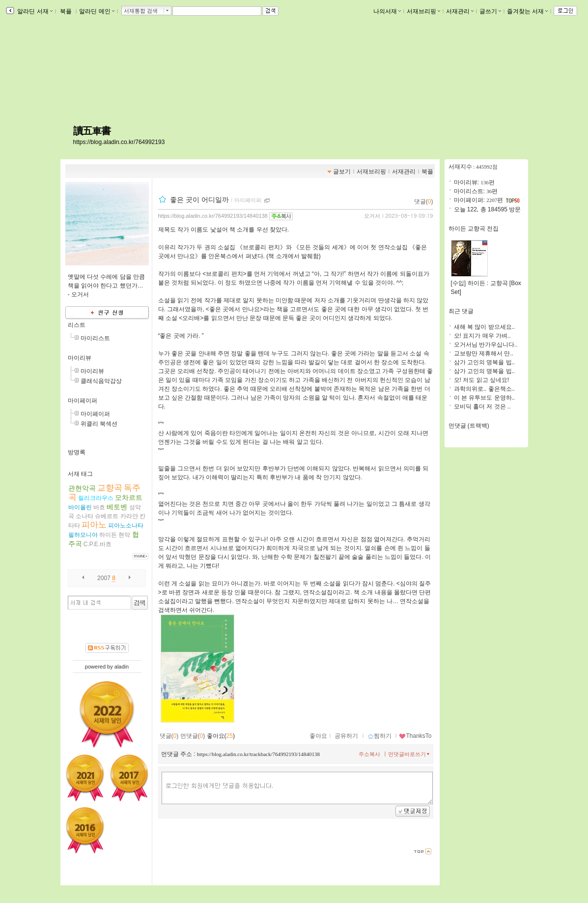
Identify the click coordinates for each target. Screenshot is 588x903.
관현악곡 (82, 488)
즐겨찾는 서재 (527, 11)
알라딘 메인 (97, 11)
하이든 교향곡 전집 (474, 229)
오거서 (372, 216)
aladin (122, 667)
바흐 (99, 507)
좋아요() (221, 736)
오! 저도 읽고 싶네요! (482, 380)
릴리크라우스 (96, 498)
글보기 (342, 172)
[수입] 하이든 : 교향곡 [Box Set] (486, 284)
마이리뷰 (80, 358)
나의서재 (387, 11)
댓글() (424, 202)
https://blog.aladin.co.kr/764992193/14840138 (213, 216)
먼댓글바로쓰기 (410, 754)
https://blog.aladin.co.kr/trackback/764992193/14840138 (258, 754)
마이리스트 (95, 338)
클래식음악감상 (101, 381)
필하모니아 (83, 535)
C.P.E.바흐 (98, 544)
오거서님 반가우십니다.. (486, 345)
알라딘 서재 (34, 11)
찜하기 (379, 736)
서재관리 (460, 11)
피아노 (94, 525)
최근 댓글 (461, 311)
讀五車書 (92, 131)
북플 (66, 11)
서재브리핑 (423, 11)
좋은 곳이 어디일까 (199, 200)
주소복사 (369, 754)
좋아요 (318, 736)
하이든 (108, 535)
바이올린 (80, 507)
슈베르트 (107, 516)
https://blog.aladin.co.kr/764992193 (119, 142)
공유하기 (346, 736)
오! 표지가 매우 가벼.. (482, 336)
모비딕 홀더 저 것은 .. (482, 407)
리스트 (77, 325)
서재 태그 (80, 474)
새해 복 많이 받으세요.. (485, 327)
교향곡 (110, 488)
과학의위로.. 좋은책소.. (485, 389)
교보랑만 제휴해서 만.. (484, 353)
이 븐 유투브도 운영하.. (485, 398)
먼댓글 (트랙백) (469, 426)
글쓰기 (490, 11)
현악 (124, 535)
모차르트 (129, 497)
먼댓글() (193, 736)
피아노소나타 (126, 525)
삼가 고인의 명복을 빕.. (485, 362)
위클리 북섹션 (99, 424)
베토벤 (117, 507)
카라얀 (129, 516)
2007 (104, 578)
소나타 (84, 516)
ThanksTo (415, 736)
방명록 (77, 452)
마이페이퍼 (83, 401)
